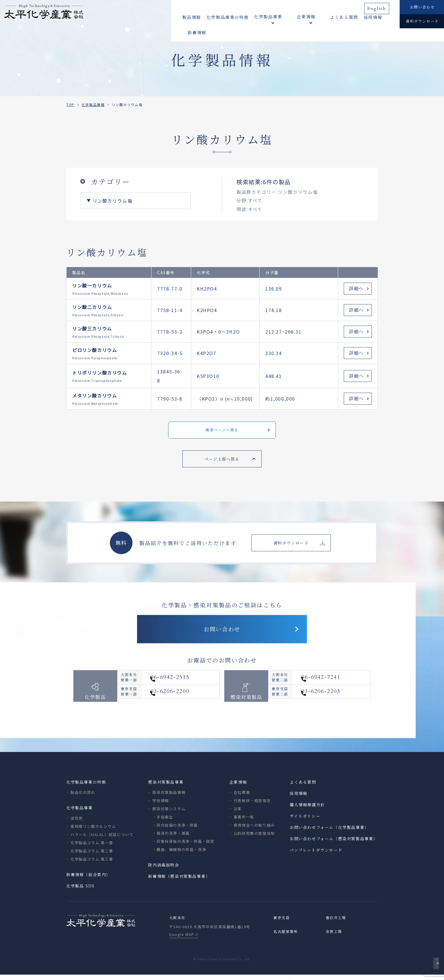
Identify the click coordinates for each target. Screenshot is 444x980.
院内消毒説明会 (164, 870)
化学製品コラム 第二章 (92, 856)
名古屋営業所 (287, 937)
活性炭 (77, 823)
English (379, 7)
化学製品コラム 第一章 (92, 847)
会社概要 (242, 797)
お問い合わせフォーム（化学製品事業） (329, 832)
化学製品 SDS (80, 891)
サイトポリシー (305, 821)
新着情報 (379, 17)
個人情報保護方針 (307, 809)
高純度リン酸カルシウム (93, 831)
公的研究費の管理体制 (254, 838)
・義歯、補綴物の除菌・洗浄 (179, 854)
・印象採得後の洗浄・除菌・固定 (183, 846)
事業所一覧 (244, 822)
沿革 (238, 814)
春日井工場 (337, 923)
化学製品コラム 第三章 (92, 864)
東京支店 (282, 923)
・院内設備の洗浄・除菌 (175, 830)
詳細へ (356, 288)
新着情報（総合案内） (88, 879)
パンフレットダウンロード (316, 855)
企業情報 (238, 787)
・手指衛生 (163, 822)
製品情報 (191, 17)
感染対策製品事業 (166, 787)
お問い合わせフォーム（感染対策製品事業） (334, 843)
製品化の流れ (83, 797)
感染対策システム (169, 814)
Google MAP (182, 940)
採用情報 (355, 17)
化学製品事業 (80, 813)
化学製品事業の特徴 (228, 17)
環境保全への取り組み (254, 830)
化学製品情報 (93, 105)
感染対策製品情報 (169, 797)
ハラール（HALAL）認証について (102, 839)
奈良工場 (334, 937)
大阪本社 (178, 923)
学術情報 (161, 805)
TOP (70, 105)
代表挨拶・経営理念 (252, 805)
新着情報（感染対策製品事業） (179, 881)
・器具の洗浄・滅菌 (171, 838)
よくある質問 (326, 17)
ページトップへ (434, 968)
